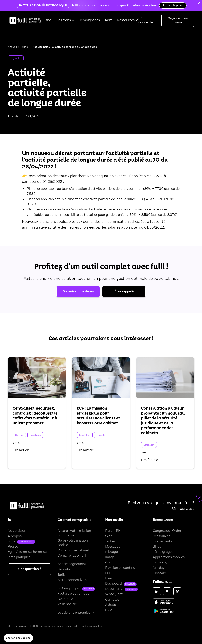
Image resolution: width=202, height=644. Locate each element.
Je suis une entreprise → (76, 613)
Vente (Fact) (114, 594)
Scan (109, 536)
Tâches (110, 541)
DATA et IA (65, 599)
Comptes (112, 600)
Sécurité (64, 569)
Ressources (162, 536)
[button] (18, 638)
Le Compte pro (69, 588)
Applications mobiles (169, 557)
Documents (114, 589)
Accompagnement (72, 564)
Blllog (25, 47)
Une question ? (30, 569)
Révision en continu (120, 568)
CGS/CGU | (33, 626)
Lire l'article (21, 450)
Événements (162, 541)
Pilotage (111, 552)
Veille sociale (67, 604)
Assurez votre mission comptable (74, 533)
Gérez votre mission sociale (73, 543)
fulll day (159, 568)
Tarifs (108, 20)
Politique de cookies (92, 626)
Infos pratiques (19, 557)
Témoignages (90, 20)
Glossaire (160, 573)
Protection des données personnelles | (60, 626)
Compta (111, 563)
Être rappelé (124, 291)
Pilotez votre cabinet (73, 550)
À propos (15, 536)
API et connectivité (72, 580)
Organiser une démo (178, 20)
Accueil (12, 47)
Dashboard (113, 584)
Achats (110, 605)
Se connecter (146, 20)
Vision (47, 20)
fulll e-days (161, 563)
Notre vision (17, 531)
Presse (13, 547)
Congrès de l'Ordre (167, 531)
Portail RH (113, 531)
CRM (109, 610)
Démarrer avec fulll (72, 556)
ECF (108, 573)
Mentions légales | (17, 626)
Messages (113, 547)
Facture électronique (73, 594)
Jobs (11, 541)
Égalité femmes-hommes (27, 552)
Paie (108, 578)
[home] (25, 20)
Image (110, 557)
